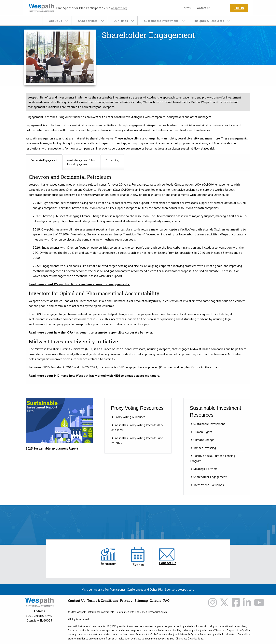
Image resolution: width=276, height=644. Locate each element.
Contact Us (207, 8)
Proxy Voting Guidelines (130, 417)
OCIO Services (88, 21)
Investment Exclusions (209, 485)
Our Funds (121, 21)
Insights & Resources (209, 21)
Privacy (126, 601)
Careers (155, 601)
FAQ (166, 601)
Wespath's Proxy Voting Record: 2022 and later (138, 428)
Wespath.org (119, 8)
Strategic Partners (205, 469)
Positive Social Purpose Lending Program (213, 458)
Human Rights (203, 432)
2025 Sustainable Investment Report (52, 449)
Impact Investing (205, 448)
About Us (56, 21)
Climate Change (204, 440)
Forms (191, 8)
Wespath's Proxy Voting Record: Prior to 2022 (137, 441)
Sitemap (141, 601)
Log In (241, 8)
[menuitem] (57, 21)
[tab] (44, 162)
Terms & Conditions (103, 601)
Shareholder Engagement (210, 477)
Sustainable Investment (161, 21)
